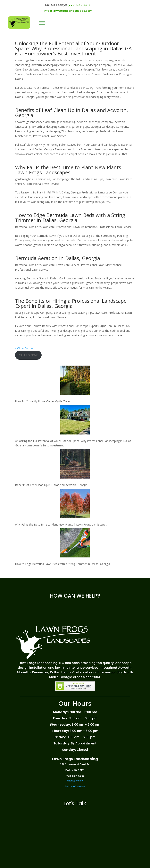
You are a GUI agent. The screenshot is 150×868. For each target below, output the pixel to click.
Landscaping (69, 69)
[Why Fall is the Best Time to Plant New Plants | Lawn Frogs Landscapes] (75, 504)
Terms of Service (75, 786)
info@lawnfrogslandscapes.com (68, 11)
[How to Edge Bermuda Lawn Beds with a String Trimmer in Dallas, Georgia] (75, 543)
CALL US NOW (28, 355)
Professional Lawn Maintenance (46, 74)
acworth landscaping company (51, 65)
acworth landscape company (95, 60)
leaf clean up (90, 131)
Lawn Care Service (68, 265)
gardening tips (80, 127)
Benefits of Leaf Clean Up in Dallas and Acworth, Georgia (71, 113)
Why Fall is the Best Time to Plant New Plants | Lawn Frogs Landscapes (70, 170)
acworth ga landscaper (29, 60)
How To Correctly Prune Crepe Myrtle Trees (43, 401)
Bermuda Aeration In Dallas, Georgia (58, 258)
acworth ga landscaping (60, 60)
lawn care (108, 69)
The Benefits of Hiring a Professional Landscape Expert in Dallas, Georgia (71, 303)
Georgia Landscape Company (41, 69)
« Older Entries (24, 348)
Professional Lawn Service (84, 74)
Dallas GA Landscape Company (91, 65)
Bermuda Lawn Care (28, 227)
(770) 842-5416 (79, 5)
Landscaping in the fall (29, 131)
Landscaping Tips (90, 69)
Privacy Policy (75, 781)
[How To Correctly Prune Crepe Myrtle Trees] (75, 381)
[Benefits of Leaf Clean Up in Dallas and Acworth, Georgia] (75, 465)
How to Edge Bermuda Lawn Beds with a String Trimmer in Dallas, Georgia (70, 218)
